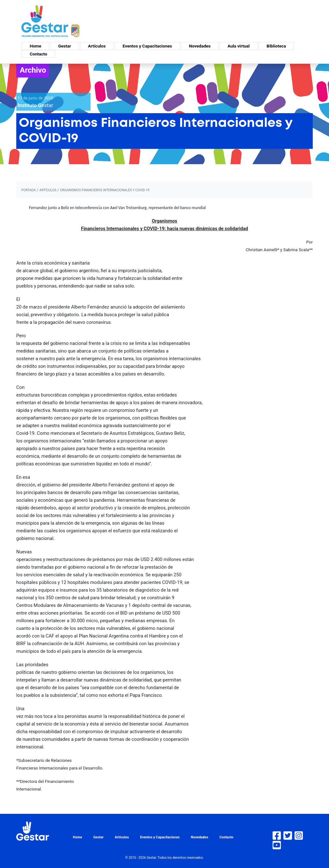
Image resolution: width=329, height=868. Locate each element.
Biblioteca (276, 46)
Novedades (200, 46)
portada (29, 190)
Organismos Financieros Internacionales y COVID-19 (105, 190)
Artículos (97, 46)
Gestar (65, 46)
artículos (48, 190)
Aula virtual (239, 46)
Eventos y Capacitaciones (147, 46)
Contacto (38, 54)
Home (35, 46)
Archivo (33, 70)
